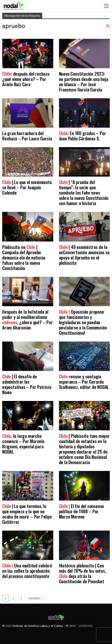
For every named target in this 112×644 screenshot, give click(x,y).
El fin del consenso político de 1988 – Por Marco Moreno (82, 511)
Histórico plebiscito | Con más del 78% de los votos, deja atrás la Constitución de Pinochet (83, 573)
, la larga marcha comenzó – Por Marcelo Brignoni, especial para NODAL (23, 444)
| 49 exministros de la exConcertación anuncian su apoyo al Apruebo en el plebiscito (84, 255)
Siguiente (36, 598)
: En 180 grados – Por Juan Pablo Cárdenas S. (83, 136)
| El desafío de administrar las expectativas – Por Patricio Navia (27, 384)
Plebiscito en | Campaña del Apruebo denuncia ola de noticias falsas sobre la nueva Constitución (24, 257)
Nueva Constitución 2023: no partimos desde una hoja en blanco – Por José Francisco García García (84, 81)
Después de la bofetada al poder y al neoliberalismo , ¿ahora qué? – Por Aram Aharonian (28, 319)
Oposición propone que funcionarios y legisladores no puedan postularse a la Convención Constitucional (83, 322)
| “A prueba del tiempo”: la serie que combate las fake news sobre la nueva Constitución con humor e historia (84, 192)
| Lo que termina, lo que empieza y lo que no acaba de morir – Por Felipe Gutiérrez (27, 514)
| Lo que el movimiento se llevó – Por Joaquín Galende (27, 187)
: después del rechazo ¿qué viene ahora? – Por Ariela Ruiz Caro (26, 79)
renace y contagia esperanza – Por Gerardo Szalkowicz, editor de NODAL (84, 382)
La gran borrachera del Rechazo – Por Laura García (27, 136)
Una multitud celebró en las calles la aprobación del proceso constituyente (27, 571)
